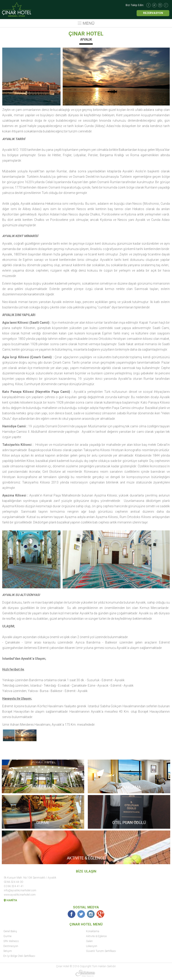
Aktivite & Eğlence (96, 936)
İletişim (8, 951)
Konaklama (93, 931)
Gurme (7, 936)
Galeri (89, 941)
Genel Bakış (10, 931)
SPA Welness (11, 941)
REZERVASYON (153, 13)
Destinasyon (11, 946)
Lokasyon (92, 946)
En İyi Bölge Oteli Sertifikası (19, 956)
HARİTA (10, 900)
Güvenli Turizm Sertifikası (101, 951)
